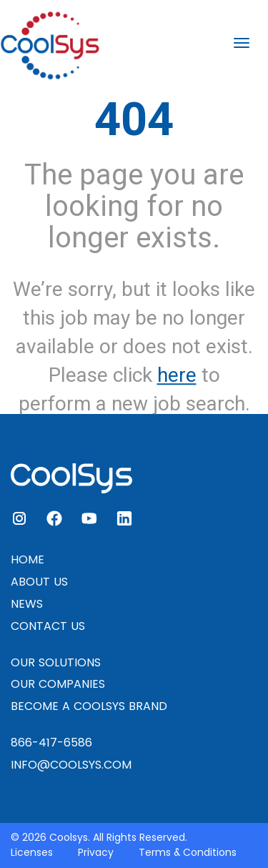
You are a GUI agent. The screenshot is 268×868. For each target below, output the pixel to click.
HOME (28, 559)
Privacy (96, 852)
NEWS (27, 604)
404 (134, 119)
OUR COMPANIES (58, 684)
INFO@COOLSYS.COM (71, 765)
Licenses (32, 852)
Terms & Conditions (188, 852)
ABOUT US (39, 582)
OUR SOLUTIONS (56, 662)
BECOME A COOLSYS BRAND (89, 706)
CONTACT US (48, 626)
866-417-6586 (51, 743)
